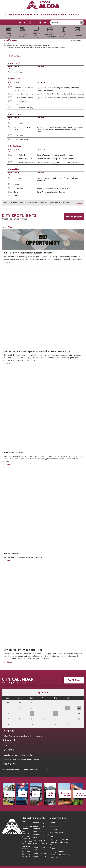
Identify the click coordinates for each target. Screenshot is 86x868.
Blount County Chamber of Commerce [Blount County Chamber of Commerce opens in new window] (38, 829)
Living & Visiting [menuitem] (49, 15)
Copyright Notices (57, 851)
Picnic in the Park (9, 745)
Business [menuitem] (63, 15)
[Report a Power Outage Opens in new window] (36, 32)
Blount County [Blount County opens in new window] (38, 823)
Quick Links (39, 818)
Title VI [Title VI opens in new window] (52, 836)
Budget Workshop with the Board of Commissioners (23, 736)
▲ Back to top (79, 203)
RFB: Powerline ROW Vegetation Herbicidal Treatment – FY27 (37, 351)
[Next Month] (81, 693)
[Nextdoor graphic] (35, 23)
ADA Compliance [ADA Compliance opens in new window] (56, 833)
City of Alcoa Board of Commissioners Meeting (21, 760)
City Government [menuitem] (15, 15)
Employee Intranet (40, 853)
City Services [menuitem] (32, 15)
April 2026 (43, 693)
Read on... (8, 262)
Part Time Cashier (13, 452)
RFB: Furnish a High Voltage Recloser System (28, 253)
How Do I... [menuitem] (75, 15)
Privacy (53, 848)
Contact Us (54, 826)
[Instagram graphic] (40, 23)
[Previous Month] (5, 693)
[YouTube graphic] (45, 23)
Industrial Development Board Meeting (18, 755)
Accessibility (55, 829)
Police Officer (11, 554)
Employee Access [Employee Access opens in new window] (39, 856)
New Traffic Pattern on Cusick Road (23, 650)
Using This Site (58, 818)
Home (52, 823)
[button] (82, 23)
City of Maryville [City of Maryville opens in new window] (39, 840)
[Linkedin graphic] (30, 23)
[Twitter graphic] (25, 23)
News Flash (7, 227)
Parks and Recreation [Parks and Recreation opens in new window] (41, 844)
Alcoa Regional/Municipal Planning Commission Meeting (25, 769)
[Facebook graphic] (20, 23)
